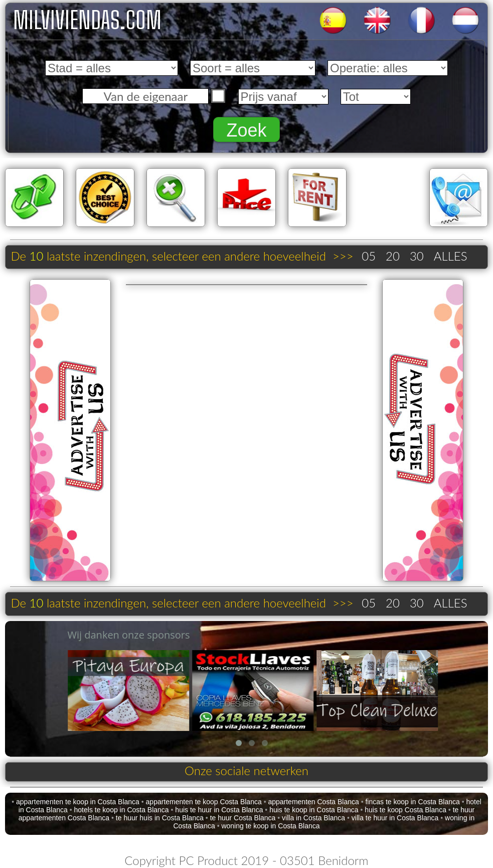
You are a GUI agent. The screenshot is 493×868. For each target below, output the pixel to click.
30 (417, 256)
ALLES (451, 256)
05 (369, 256)
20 (393, 256)
